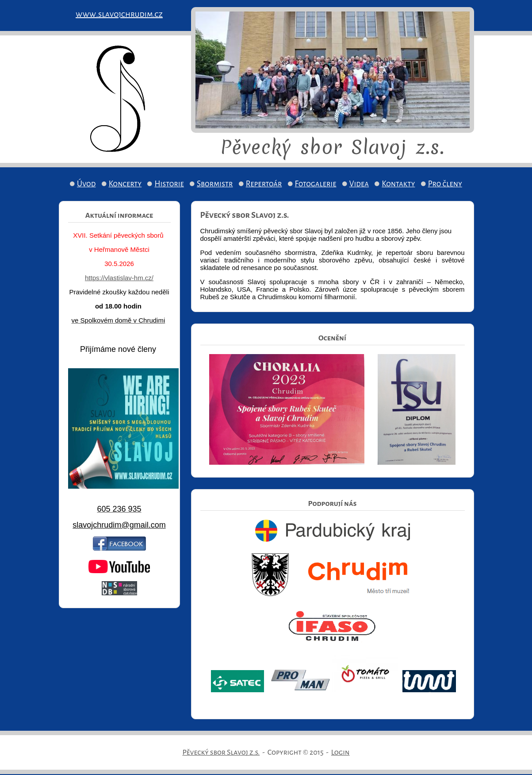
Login (341, 752)
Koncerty (125, 184)
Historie (169, 184)
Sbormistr (215, 184)
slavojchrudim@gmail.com (119, 525)
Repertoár (264, 184)
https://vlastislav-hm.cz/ (119, 278)
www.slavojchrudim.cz (119, 14)
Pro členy (445, 184)
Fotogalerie (316, 184)
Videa (359, 184)
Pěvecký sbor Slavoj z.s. (221, 752)
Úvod (86, 184)
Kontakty (398, 184)
